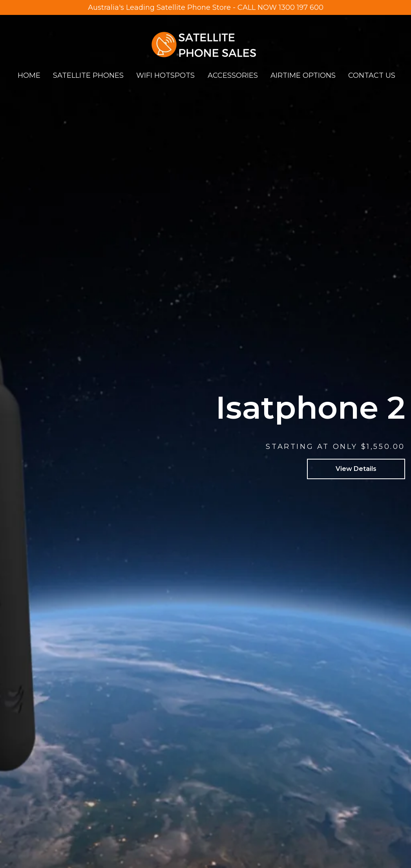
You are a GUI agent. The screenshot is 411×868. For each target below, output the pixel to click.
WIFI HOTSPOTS (165, 75)
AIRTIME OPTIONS (303, 75)
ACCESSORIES (233, 75)
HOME (29, 75)
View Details (356, 469)
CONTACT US (372, 75)
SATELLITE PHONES (88, 75)
